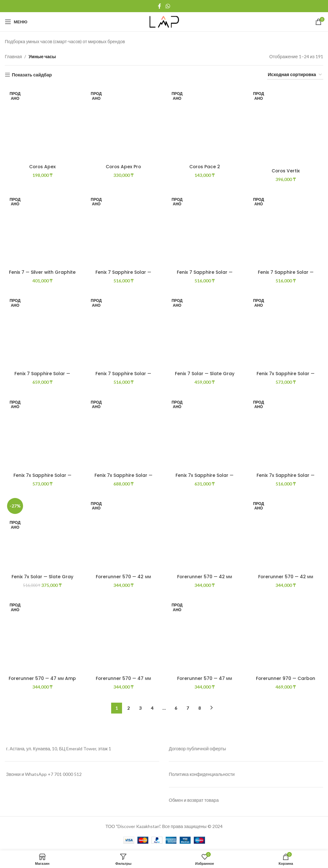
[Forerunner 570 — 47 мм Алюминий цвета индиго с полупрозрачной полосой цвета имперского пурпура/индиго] (205, 635)
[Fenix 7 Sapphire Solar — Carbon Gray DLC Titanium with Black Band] (205, 229)
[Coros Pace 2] (205, 123)
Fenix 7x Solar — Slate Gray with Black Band (42, 580)
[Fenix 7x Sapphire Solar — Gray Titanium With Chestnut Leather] (205, 432)
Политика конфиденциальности (202, 774)
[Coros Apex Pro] (124, 123)
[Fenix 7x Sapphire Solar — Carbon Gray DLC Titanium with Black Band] (42, 432)
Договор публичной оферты (197, 749)
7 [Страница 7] (188, 708)
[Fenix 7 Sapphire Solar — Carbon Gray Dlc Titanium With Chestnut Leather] (286, 229)
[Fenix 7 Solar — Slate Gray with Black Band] (205, 330)
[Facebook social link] (160, 6)
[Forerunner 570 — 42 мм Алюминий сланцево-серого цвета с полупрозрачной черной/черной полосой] (205, 533)
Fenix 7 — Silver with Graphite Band (42, 275)
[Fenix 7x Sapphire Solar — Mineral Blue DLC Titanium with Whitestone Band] (286, 432)
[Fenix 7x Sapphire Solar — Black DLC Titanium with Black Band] (286, 330)
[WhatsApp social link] (168, 6)
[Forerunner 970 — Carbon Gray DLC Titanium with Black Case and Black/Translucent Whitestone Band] (286, 635)
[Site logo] (164, 21)
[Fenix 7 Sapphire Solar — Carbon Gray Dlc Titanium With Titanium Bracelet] (42, 330)
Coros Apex (42, 166)
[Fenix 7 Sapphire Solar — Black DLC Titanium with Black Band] (124, 229)
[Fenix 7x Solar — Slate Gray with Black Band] (42, 533)
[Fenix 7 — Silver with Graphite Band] (42, 229)
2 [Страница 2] (128, 708)
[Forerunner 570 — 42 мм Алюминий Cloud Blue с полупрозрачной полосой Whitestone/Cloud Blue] (124, 533)
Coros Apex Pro (123, 166)
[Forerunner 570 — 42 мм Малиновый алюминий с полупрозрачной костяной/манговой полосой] (286, 533)
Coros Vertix (286, 170)
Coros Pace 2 (205, 166)
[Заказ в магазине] (295, 75)
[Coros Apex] (42, 123)
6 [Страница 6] (176, 708)
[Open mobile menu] (16, 22)
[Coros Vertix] (286, 125)
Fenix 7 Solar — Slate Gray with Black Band (205, 377)
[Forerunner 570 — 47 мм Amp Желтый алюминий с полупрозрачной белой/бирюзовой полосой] (42, 635)
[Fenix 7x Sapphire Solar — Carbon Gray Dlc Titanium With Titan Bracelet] (124, 432)
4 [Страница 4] (152, 708)
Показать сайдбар (32, 75)
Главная (13, 56)
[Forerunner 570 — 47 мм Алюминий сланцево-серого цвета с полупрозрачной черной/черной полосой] (124, 635)
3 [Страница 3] (140, 708)
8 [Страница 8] (200, 708)
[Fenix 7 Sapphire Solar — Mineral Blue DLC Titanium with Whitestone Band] (124, 330)
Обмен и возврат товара (194, 800)
